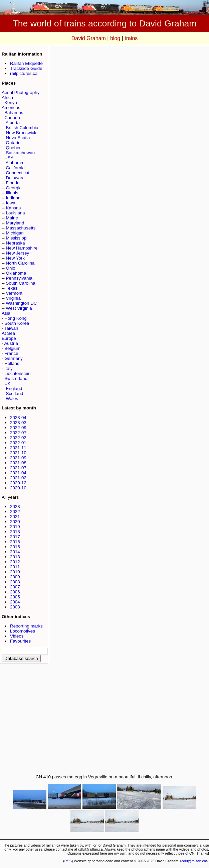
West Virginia (19, 308)
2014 (15, 552)
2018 (15, 532)
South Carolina (21, 283)
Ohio (11, 268)
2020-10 (18, 488)
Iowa (11, 203)
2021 (15, 517)
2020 (15, 522)
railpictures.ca (24, 73)
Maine (12, 218)
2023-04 (18, 418)
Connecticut (18, 173)
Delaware (15, 178)
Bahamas (14, 113)
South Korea (17, 323)
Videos (17, 636)
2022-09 (18, 428)
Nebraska (16, 243)
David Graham (89, 38)
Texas (12, 288)
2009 (15, 577)
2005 (15, 597)
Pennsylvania (19, 278)
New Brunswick (21, 133)
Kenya (11, 103)
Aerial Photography (21, 92)
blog (115, 38)
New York (15, 258)
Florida (13, 183)
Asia (6, 313)
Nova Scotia (18, 138)
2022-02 (18, 438)
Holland (12, 363)
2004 (15, 602)
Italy (8, 368)
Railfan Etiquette (26, 63)
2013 (15, 557)
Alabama (15, 163)
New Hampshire (22, 248)
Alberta (13, 123)
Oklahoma (16, 273)
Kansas (13, 208)
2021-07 (18, 468)
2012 (15, 562)
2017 (15, 537)
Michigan (15, 233)
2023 (15, 507)
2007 (15, 587)
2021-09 (18, 458)
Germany (14, 358)
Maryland (15, 223)
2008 (15, 582)
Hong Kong (16, 318)
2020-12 (18, 483)
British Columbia (22, 128)
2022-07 (18, 433)
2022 (15, 512)
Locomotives (23, 631)
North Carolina (20, 263)
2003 (15, 607)
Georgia (14, 188)
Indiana (13, 198)
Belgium (12, 348)
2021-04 (18, 473)
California (15, 168)
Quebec (14, 148)
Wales (12, 399)
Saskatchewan (21, 153)
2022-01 (18, 443)
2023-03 (18, 423)
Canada (12, 118)
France (11, 353)
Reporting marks (26, 626)
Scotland (15, 394)
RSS (68, 861)
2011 (15, 567)
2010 (15, 572)
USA (9, 158)
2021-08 (18, 463)
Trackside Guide (26, 68)
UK (8, 383)
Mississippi (17, 238)
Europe (9, 338)
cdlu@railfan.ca (194, 861)
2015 (15, 547)
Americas (11, 108)
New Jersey (18, 253)
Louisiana (16, 213)
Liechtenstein (18, 373)
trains (131, 38)
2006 (15, 592)
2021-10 (18, 453)
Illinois (12, 193)
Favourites (20, 641)
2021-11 (18, 448)
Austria (11, 343)
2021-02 (18, 478)
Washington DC (22, 303)
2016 (15, 542)
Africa (7, 98)
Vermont (14, 293)
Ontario (13, 143)
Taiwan (11, 328)
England (14, 389)
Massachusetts (21, 228)
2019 (15, 527)
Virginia (13, 298)
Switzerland (16, 378)
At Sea (8, 333)
